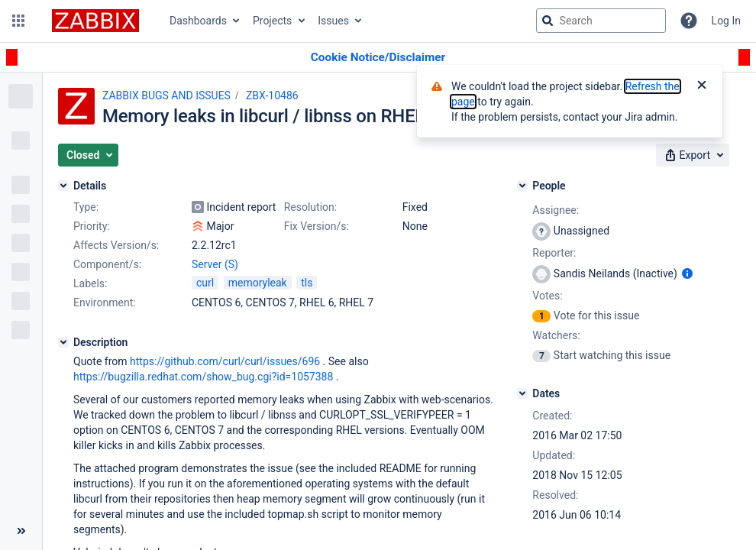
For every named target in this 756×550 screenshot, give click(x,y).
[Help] (689, 21)
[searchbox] (601, 21)
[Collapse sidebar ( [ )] (21, 531)
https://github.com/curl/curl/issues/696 (225, 361)
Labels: (90, 283)
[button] (18, 21)
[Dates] (522, 393)
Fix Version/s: (317, 226)
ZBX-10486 (272, 95)
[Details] (63, 186)
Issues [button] (333, 21)
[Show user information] (687, 273)
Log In (726, 21)
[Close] (702, 86)
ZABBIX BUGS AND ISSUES (166, 95)
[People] (522, 186)
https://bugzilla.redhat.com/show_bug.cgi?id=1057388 (203, 377)
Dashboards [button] (198, 21)
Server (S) (215, 264)
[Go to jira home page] (95, 21)
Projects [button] (272, 21)
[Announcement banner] (378, 58)
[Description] (63, 342)
